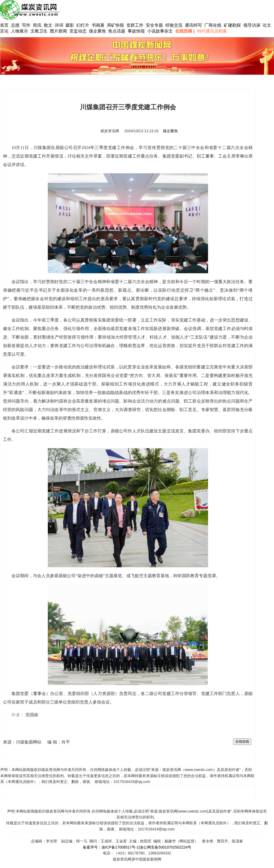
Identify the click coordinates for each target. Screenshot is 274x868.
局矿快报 (115, 25)
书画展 (98, 25)
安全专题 (154, 25)
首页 (4, 25)
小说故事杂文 (160, 31)
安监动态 (78, 31)
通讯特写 (193, 25)
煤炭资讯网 (110, 131)
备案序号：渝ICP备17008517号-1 (111, 847)
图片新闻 (58, 31)
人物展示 (19, 31)
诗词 (60, 25)
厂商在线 (213, 25)
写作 (26, 25)
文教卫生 (39, 31)
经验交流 (174, 25)
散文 (49, 25)
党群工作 (135, 25)
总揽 (15, 25)
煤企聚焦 (97, 31)
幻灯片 (83, 25)
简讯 (37, 25)
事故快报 (136, 31)
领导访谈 (252, 25)
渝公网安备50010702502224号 (165, 847)
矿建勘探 (232, 25)
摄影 (70, 25)
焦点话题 (117, 31)
